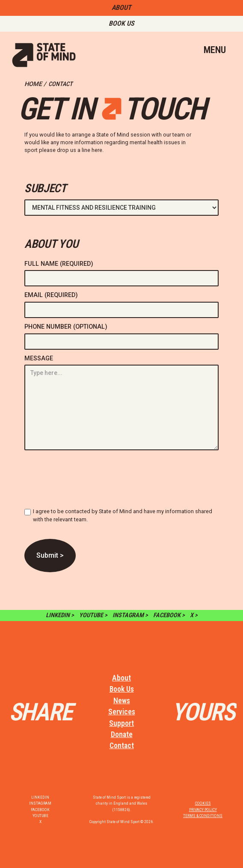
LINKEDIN (40, 797)
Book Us (122, 689)
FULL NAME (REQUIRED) (59, 264)
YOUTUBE (40, 816)
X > (194, 615)
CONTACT (61, 84)
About (121, 678)
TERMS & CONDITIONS (203, 816)
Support (121, 723)
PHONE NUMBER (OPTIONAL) (66, 327)
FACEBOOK (40, 810)
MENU (215, 50)
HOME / (35, 84)
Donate (122, 734)
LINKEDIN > (60, 615)
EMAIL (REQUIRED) (51, 295)
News (122, 701)
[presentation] (89, 482)
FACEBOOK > (169, 615)
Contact (122, 746)
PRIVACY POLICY (203, 810)
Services (122, 712)
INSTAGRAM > (130, 615)
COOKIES (203, 803)
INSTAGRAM (40, 803)
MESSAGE (39, 358)
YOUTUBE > (93, 615)
